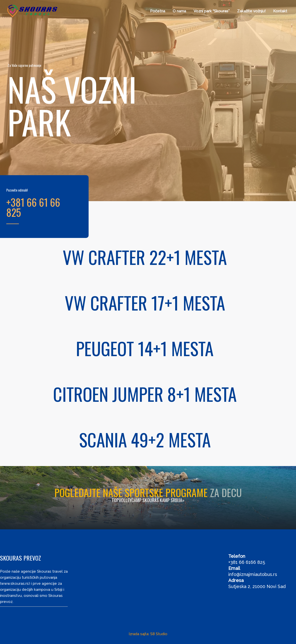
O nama (179, 11)
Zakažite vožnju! (251, 11)
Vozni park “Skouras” (212, 11)
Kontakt (280, 11)
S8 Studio (159, 634)
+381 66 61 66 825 (33, 207)
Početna (158, 11)
